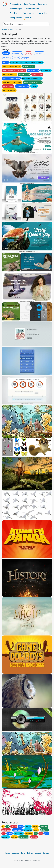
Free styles (42, 13)
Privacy (30, 853)
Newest (28, 53)
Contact (46, 853)
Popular (16, 58)
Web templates (33, 9)
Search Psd (9, 24)
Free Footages (16, 9)
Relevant (6, 58)
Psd (11, 29)
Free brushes (28, 13)
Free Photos (29, 4)
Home (5, 29)
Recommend (39, 53)
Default (6, 53)
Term (23, 853)
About (38, 853)
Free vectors (15, 4)
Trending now (17, 53)
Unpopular (26, 58)
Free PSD (29, 18)
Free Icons (14, 13)
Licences (15, 853)
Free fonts (43, 4)
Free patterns (16, 18)
